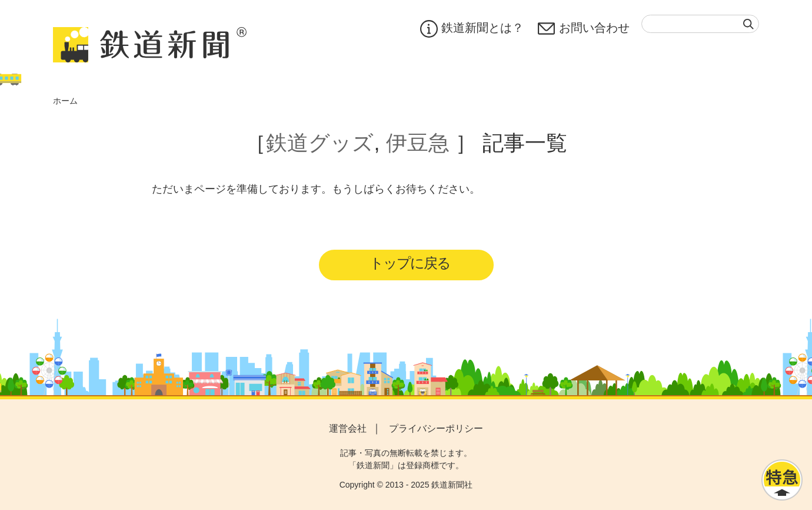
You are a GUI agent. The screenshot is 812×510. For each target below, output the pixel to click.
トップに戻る (410, 263)
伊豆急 (418, 143)
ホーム (65, 101)
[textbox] (700, 24)
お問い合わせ (584, 29)
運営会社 (348, 428)
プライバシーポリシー (436, 428)
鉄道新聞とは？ (472, 29)
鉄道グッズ (320, 143)
